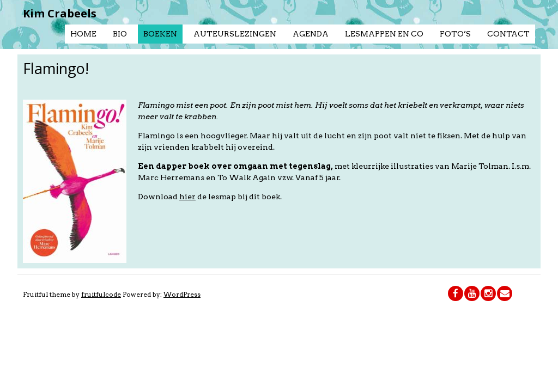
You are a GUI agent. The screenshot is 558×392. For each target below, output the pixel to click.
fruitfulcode (101, 294)
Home (83, 34)
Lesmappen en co (384, 34)
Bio (120, 34)
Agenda (311, 34)
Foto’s (455, 34)
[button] (75, 181)
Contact (508, 34)
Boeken (160, 34)
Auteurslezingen (235, 34)
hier (187, 197)
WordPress (182, 294)
